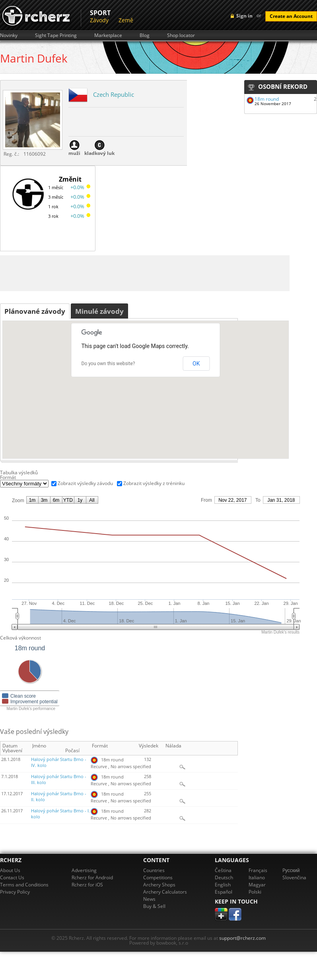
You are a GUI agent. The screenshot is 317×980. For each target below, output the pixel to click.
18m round (267, 99)
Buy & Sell (154, 906)
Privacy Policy (15, 892)
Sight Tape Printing (56, 35)
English (223, 885)
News (149, 899)
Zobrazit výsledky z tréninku (154, 483)
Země (126, 20)
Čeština (223, 870)
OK (196, 364)
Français (258, 870)
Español (224, 892)
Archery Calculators (165, 892)
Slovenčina (294, 877)
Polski (255, 892)
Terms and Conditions (24, 885)
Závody (99, 20)
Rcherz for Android (92, 877)
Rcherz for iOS (87, 885)
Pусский (291, 870)
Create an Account (291, 16)
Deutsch (224, 877)
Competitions (158, 877)
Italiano (257, 877)
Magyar (257, 885)
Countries (154, 870)
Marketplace (108, 35)
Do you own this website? (108, 364)
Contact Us (12, 877)
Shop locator (181, 35)
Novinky (9, 35)
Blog (145, 35)
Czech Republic (114, 94)
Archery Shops (159, 885)
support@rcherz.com (242, 938)
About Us (10, 870)
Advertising (84, 870)
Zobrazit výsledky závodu (85, 483)
